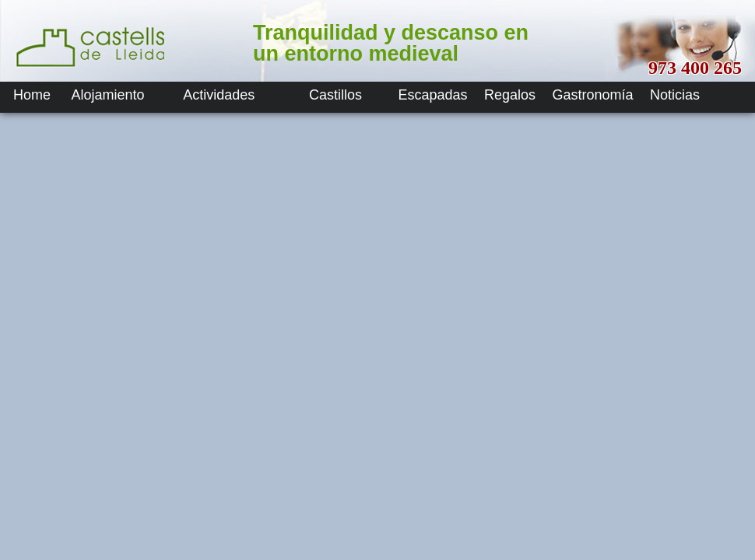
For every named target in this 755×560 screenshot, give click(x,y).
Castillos (335, 95)
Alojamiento (107, 95)
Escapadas (432, 95)
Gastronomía (593, 95)
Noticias (675, 95)
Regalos (510, 95)
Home (32, 95)
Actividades (219, 95)
